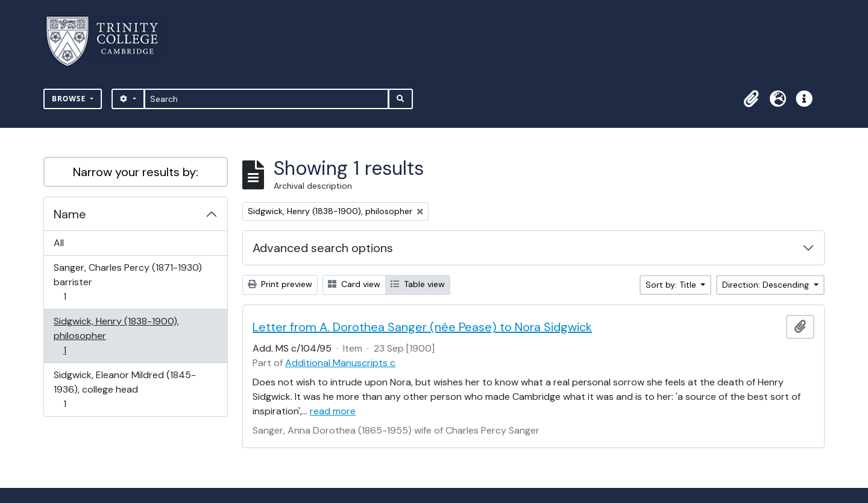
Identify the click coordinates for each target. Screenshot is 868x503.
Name (70, 214)
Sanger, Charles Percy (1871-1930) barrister (127, 282)
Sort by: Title (672, 285)
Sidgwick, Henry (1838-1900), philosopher (116, 336)
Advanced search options (323, 248)
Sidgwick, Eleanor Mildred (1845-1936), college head (124, 389)
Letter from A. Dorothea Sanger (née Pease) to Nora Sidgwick (422, 327)
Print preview (280, 284)
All (59, 243)
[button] (751, 99)
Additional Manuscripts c (340, 363)
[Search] (267, 99)
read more (333, 411)
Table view (418, 284)
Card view (354, 284)
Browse (70, 99)
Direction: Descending (767, 285)
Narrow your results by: (136, 172)
